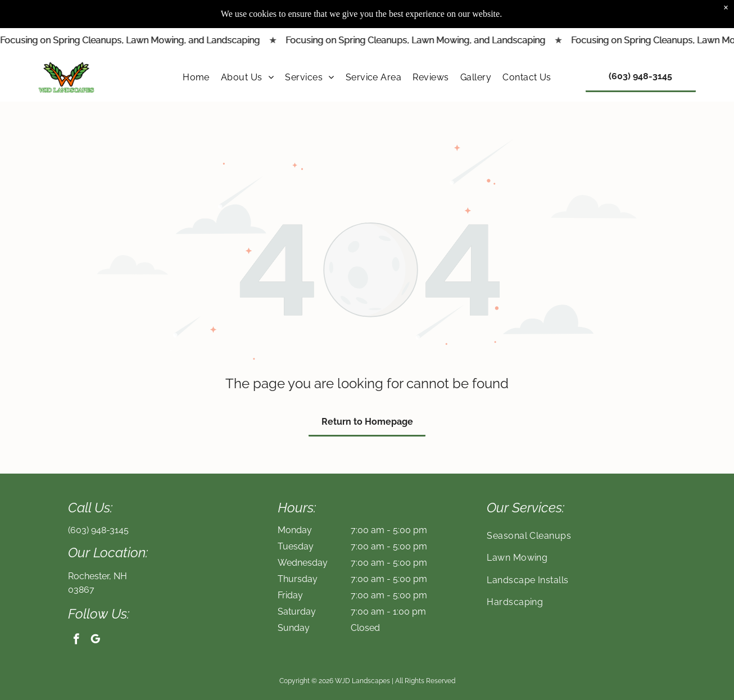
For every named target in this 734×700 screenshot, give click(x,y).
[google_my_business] (95, 640)
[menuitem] (196, 49)
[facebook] (76, 640)
